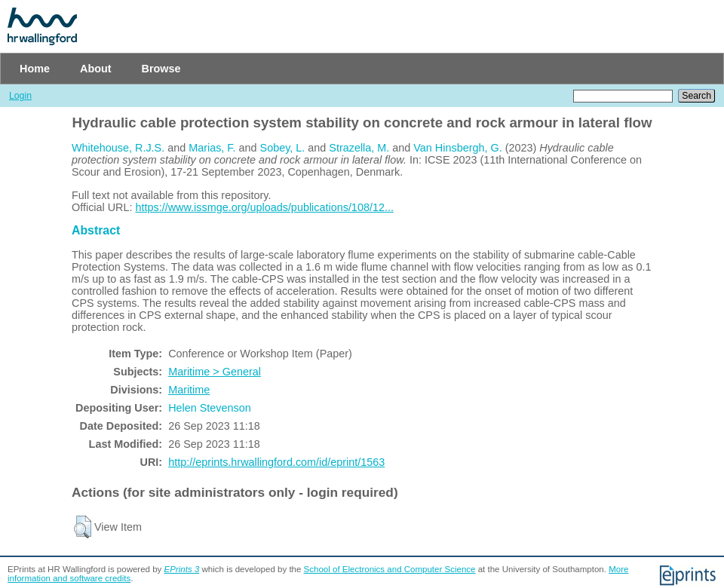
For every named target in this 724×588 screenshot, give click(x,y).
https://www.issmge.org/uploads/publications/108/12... (265, 207)
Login (20, 96)
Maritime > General (215, 372)
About (96, 69)
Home (35, 69)
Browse (161, 69)
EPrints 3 (182, 569)
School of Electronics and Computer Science (390, 569)
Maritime (189, 390)
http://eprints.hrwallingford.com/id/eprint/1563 (276, 462)
